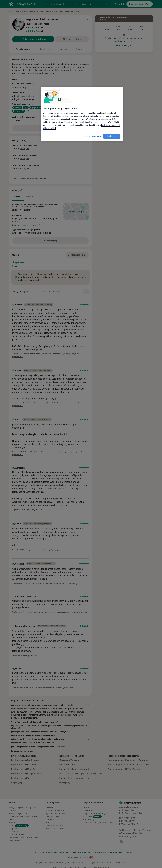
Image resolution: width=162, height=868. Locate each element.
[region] (82, 114)
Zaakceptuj (112, 136)
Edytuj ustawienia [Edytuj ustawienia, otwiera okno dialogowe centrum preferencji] (93, 136)
